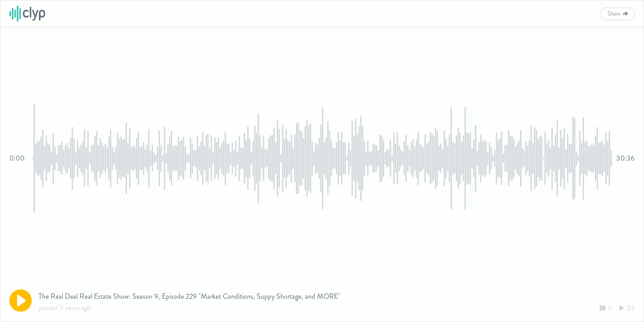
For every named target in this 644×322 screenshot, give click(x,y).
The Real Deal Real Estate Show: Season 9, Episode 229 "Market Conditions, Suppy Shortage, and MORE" (189, 296)
